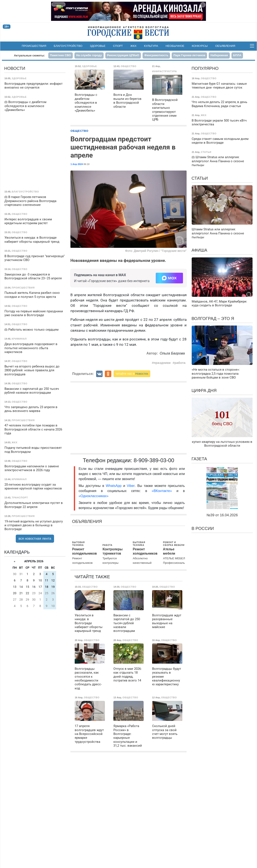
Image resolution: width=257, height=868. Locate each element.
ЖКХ (133, 46)
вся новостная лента (35, 539)
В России (203, 528)
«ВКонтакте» (162, 491)
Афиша (199, 250)
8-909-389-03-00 (154, 460)
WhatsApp (114, 486)
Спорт (118, 46)
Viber (131, 486)
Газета (199, 459)
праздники (162, 363)
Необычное (175, 46)
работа (180, 363)
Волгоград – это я (213, 319)
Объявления (225, 46)
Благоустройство (68, 46)
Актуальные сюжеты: (29, 55)
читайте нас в (132, 374)
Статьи (200, 178)
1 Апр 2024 (77, 164)
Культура (151, 46)
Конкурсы (200, 46)
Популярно (205, 68)
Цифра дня (204, 390)
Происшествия (34, 46)
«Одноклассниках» (93, 496)
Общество (79, 131)
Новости (15, 68)
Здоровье (98, 46)
